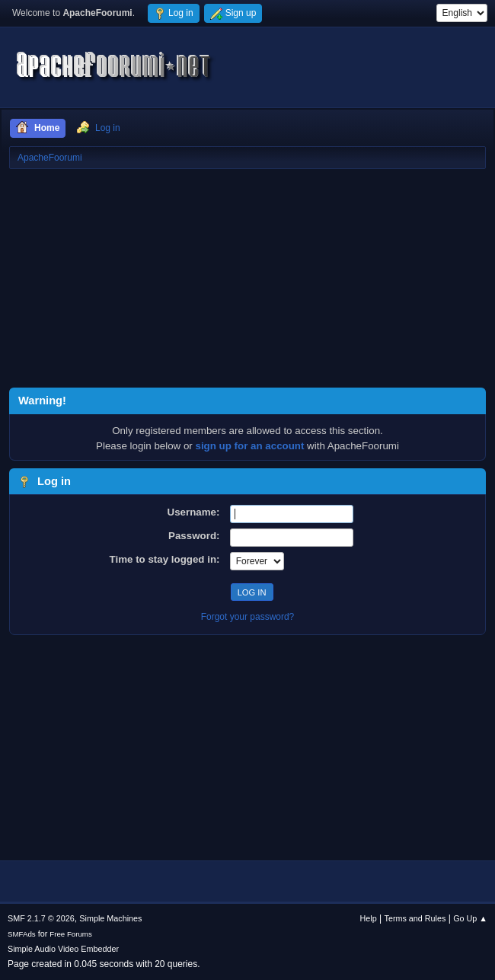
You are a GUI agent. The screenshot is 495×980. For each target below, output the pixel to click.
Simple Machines (110, 918)
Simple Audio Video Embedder (63, 949)
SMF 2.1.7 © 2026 (41, 918)
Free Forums (71, 934)
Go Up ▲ (470, 918)
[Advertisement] (247, 281)
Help (369, 918)
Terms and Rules (415, 918)
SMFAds (22, 934)
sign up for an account (250, 446)
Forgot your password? (248, 617)
